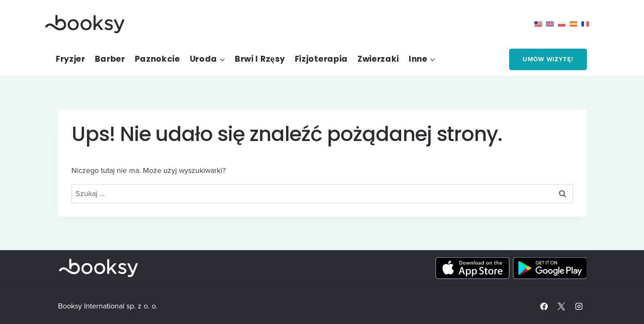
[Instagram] (579, 306)
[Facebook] (544, 306)
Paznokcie (158, 59)
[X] (561, 306)
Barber (110, 59)
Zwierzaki (378, 59)
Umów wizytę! (548, 59)
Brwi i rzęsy (260, 59)
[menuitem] (540, 24)
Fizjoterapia (321, 59)
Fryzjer (71, 59)
